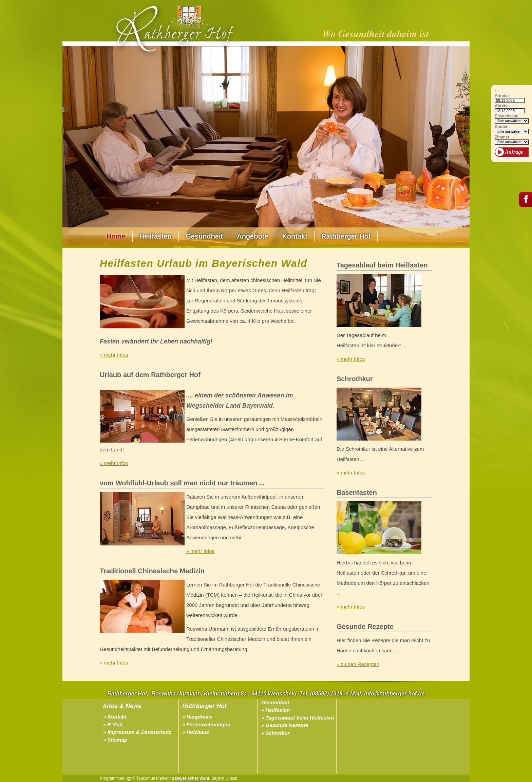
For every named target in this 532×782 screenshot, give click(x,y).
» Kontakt (115, 717)
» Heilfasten (275, 710)
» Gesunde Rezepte (285, 725)
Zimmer (502, 137)
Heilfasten (156, 236)
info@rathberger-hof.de (394, 694)
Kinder (501, 127)
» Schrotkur (275, 733)
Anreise (502, 96)
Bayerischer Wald (192, 778)
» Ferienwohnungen (206, 724)
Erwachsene (507, 116)
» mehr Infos (114, 355)
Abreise (502, 106)
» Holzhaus (196, 732)
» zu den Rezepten (358, 664)
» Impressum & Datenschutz (137, 732)
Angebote (252, 236)
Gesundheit (204, 236)
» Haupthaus (197, 717)
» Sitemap (115, 740)
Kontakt (294, 236)
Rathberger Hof (346, 236)
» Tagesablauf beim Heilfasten (298, 718)
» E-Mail (113, 724)
